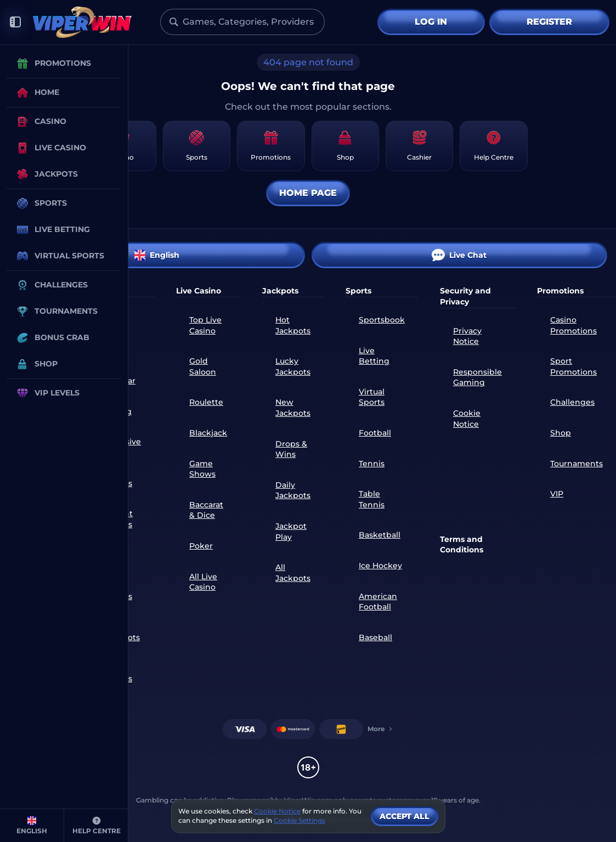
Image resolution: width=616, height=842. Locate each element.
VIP (557, 494)
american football (378, 602)
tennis (372, 464)
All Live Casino (203, 582)
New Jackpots (293, 408)
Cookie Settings (299, 821)
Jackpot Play (291, 532)
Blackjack (208, 433)
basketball (380, 535)
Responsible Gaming (477, 377)
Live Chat (459, 255)
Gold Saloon (203, 366)
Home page (308, 193)
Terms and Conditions (462, 545)
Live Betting (374, 356)
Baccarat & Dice (206, 510)
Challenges (572, 402)
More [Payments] (381, 729)
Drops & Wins (291, 449)
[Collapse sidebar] (15, 22)
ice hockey (380, 566)
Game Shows (202, 469)
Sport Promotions (573, 366)
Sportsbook (382, 320)
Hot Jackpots (293, 325)
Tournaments (577, 464)
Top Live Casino (205, 325)
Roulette (206, 402)
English (157, 255)
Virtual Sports (372, 397)
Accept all (405, 816)
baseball (375, 637)
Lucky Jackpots (293, 366)
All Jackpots (293, 573)
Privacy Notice (467, 336)
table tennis (372, 499)
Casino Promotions (573, 325)
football (375, 433)
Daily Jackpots (293, 490)
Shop (561, 433)
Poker (201, 546)
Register (549, 22)
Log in (431, 22)
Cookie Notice (467, 419)
